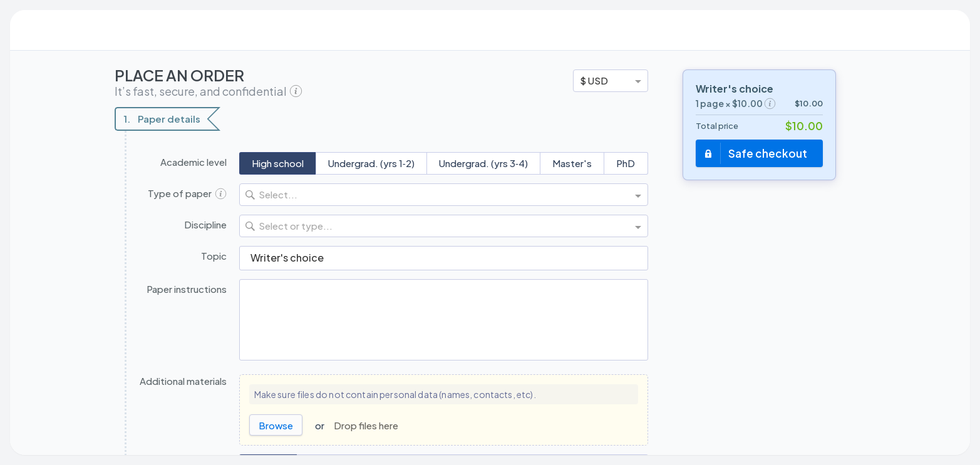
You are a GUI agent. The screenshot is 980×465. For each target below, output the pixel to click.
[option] (611, 81)
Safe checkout (768, 153)
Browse (276, 425)
